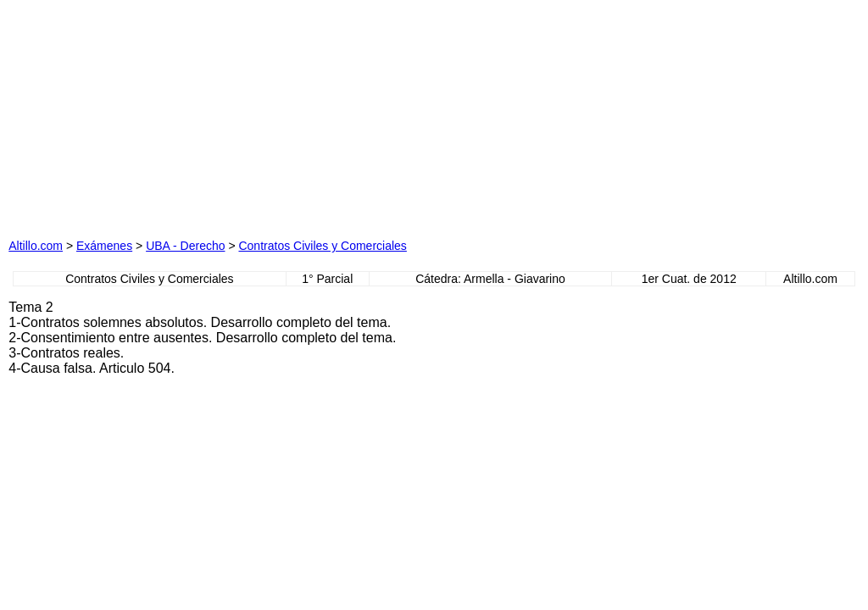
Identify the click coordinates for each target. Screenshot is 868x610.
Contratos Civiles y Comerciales (322, 246)
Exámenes (104, 246)
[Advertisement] (264, 114)
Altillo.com (36, 246)
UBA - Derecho (185, 246)
